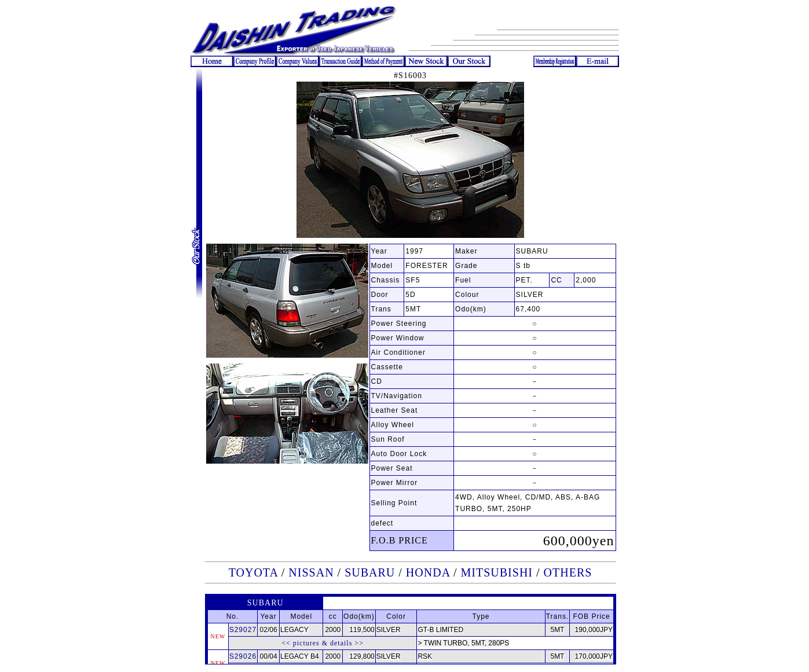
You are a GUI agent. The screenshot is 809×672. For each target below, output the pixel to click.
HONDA (428, 572)
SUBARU (370, 572)
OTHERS (568, 572)
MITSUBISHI (497, 572)
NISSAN (311, 572)
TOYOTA (253, 572)
